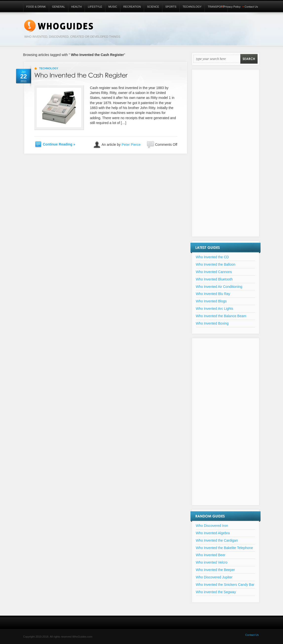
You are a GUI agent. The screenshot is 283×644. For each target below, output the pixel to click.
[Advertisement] (226, 156)
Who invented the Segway (216, 592)
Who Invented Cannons (214, 272)
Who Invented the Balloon (216, 264)
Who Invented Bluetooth (214, 279)
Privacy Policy (232, 7)
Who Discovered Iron (212, 526)
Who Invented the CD (212, 257)
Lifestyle (95, 7)
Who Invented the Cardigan (217, 540)
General (59, 7)
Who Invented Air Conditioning (219, 287)
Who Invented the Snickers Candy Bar (225, 585)
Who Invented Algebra (213, 533)
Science (153, 7)
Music (113, 7)
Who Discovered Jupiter (214, 577)
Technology (192, 7)
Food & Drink (36, 7)
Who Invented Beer (211, 555)
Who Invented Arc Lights (215, 309)
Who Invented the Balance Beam (221, 316)
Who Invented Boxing (212, 323)
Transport (216, 7)
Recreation (132, 7)
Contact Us (251, 7)
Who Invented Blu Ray (213, 294)
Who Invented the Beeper (216, 570)
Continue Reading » (59, 144)
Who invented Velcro (212, 562)
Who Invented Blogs (211, 301)
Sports (171, 7)
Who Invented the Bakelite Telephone (225, 548)
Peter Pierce (131, 145)
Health (77, 7)
